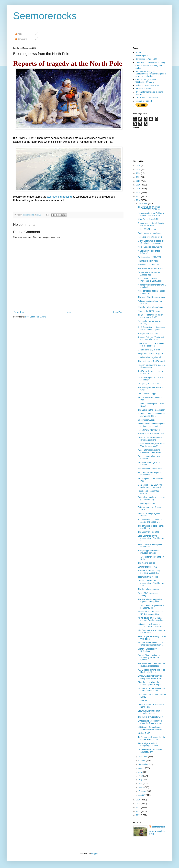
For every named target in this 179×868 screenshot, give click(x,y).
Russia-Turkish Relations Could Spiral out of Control (152, 690)
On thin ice (143, 701)
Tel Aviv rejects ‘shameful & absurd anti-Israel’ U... (150, 521)
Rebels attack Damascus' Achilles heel (149, 274)
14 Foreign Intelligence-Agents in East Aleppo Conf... (151, 738)
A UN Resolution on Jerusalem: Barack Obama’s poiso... (152, 328)
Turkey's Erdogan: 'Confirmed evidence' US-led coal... (151, 338)
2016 (139, 200)
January (142, 795)
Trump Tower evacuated (148, 334)
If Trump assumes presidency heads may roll (151, 607)
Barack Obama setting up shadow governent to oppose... (149, 658)
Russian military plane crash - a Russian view (152, 366)
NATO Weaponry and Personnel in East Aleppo (150, 280)
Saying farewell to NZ (147, 567)
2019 (139, 189)
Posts (19, 34)
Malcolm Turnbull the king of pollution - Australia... (150, 572)
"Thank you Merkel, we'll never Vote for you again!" (151, 445)
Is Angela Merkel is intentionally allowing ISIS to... (152, 415)
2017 (139, 196)
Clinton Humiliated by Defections (147, 650)
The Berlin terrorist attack (149, 532)
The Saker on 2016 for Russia (151, 269)
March (141, 787)
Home (69, 312)
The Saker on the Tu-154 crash (151, 410)
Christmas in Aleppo (147, 420)
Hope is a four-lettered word (150, 237)
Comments (21, 39)
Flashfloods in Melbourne (149, 265)
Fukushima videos (143, 89)
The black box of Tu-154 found (151, 361)
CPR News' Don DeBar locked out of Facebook (151, 345)
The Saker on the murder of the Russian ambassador (152, 665)
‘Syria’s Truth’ (144, 733)
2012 (139, 811)
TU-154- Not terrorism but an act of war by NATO (151, 316)
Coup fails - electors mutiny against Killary (150, 751)
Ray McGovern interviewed (150, 469)
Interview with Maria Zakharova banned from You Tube (152, 214)
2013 (139, 807)
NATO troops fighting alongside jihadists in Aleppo (152, 671)
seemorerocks (159, 827)
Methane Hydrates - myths (147, 85)
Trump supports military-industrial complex (149, 552)
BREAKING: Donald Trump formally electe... (150, 712)
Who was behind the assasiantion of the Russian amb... (151, 583)
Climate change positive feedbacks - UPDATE (146, 81)
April (141, 784)
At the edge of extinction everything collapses (149, 745)
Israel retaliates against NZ (150, 357)
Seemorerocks (45, 16)
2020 (139, 185)
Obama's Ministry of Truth (149, 350)
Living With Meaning (147, 229)
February (143, 791)
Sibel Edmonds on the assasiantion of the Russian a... (151, 538)
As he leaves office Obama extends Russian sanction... (151, 619)
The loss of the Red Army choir (151, 297)
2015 (139, 800)
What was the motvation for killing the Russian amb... (150, 677)
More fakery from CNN (148, 219)
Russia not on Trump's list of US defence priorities (150, 613)
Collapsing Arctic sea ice (149, 384)
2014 (139, 804)
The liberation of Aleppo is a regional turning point (150, 601)
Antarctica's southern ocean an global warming (151, 498)
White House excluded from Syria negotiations (150, 439)
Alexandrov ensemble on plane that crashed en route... (151, 425)
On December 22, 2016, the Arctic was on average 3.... (151, 486)
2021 (139, 181)
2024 (139, 170)
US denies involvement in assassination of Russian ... (151, 625)
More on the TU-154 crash (149, 311)
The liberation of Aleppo (148, 589)
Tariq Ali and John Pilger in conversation (150, 474)
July (140, 772)
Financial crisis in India (148, 261)
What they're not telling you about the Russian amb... (150, 722)
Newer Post (19, 312)
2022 (139, 177)
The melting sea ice (146, 563)
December (143, 204)
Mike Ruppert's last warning (150, 247)
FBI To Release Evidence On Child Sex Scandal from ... (151, 644)
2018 (139, 193)
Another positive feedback (149, 233)
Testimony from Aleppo (148, 577)
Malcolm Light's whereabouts (151, 307)
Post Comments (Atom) (35, 317)
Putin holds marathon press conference (150, 546)
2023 (139, 173)
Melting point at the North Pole (151, 434)
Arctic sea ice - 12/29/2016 (150, 257)
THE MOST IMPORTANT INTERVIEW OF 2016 (149, 208)
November (143, 757)
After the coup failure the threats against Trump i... (150, 683)
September (144, 764)
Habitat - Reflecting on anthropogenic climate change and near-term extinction (151, 74)
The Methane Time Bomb (147, 98)
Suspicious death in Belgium (150, 354)
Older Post (118, 312)
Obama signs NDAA (147, 503)
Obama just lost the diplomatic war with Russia (151, 224)
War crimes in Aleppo (147, 394)
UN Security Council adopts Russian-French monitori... (151, 728)
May (141, 780)
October (142, 761)
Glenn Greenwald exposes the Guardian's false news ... (151, 242)
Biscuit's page (142, 56)
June (141, 776)
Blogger (95, 853)
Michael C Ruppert (144, 101)
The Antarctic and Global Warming (150, 62)
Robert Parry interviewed (149, 430)
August (142, 768)
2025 (139, 166)
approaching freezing (59, 197)
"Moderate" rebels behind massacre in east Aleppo (150, 451)
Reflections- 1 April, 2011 (146, 59)
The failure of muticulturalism (151, 717)
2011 (139, 815)
